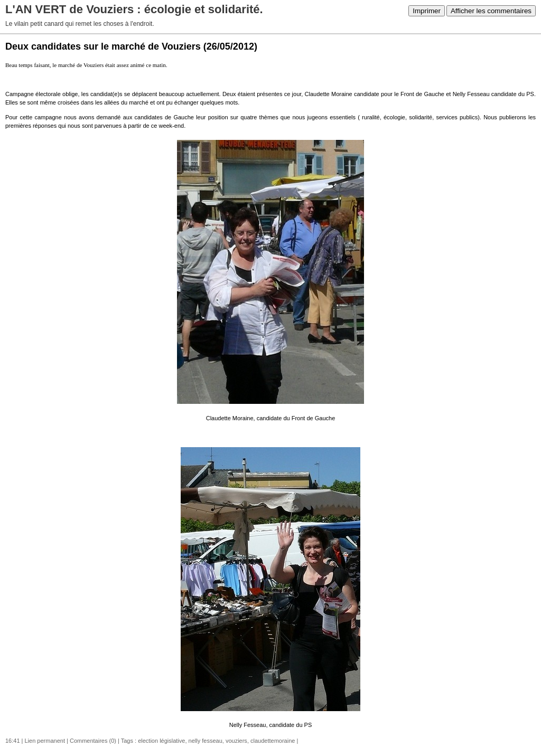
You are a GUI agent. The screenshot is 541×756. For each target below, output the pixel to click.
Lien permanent (45, 741)
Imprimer (427, 11)
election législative (161, 741)
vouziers (236, 741)
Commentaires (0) (93, 741)
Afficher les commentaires (491, 11)
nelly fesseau (206, 741)
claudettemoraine (273, 741)
